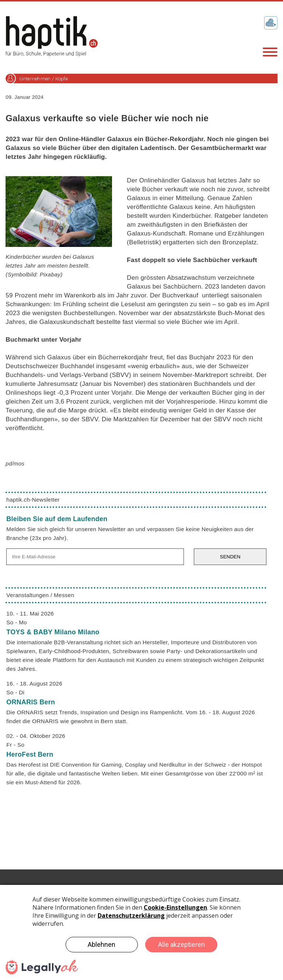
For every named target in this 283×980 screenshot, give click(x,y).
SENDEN (230, 557)
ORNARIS (31, 702)
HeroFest (30, 754)
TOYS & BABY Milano (53, 632)
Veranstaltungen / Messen (40, 595)
